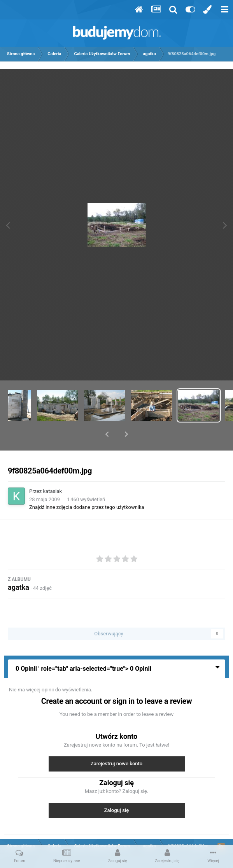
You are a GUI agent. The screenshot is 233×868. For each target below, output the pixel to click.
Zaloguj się (117, 790)
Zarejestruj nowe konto (116, 743)
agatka (18, 567)
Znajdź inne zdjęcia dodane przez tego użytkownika (87, 487)
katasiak (53, 471)
